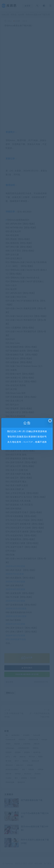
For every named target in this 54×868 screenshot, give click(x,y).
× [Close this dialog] (50, 421)
